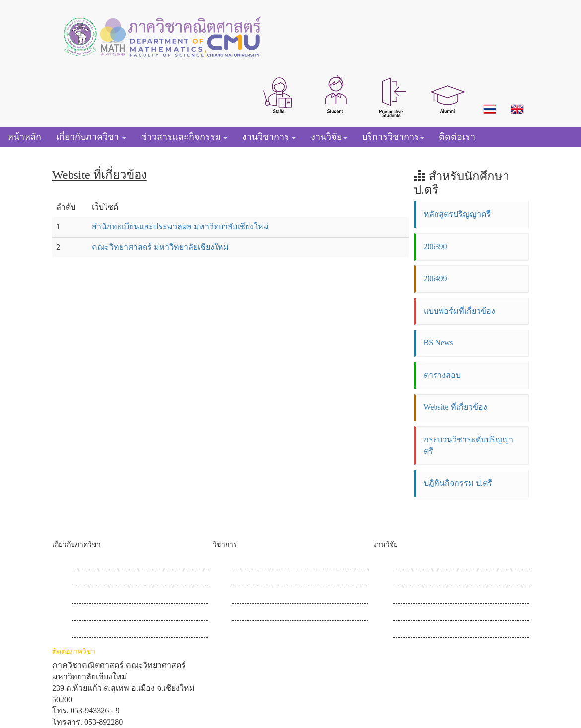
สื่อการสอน (252, 614)
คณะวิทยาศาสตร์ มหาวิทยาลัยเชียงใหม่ (160, 247)
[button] (279, 94)
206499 (436, 279)
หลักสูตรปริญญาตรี (457, 214)
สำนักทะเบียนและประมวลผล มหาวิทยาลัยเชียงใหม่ (180, 227)
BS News (438, 343)
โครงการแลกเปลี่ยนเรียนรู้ (439, 614)
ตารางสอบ (442, 375)
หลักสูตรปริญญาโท (266, 580)
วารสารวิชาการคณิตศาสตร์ (442, 597)
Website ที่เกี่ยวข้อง (455, 407)
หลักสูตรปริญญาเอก (267, 597)
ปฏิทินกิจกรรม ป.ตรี (458, 483)
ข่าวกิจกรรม (94, 631)
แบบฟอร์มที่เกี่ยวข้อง (459, 311)
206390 (436, 246)
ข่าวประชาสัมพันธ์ (104, 614)
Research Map (416, 563)
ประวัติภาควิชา (99, 563)
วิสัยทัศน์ (87, 580)
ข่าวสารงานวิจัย (421, 580)
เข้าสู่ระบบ (411, 631)
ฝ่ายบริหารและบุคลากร (112, 597)
